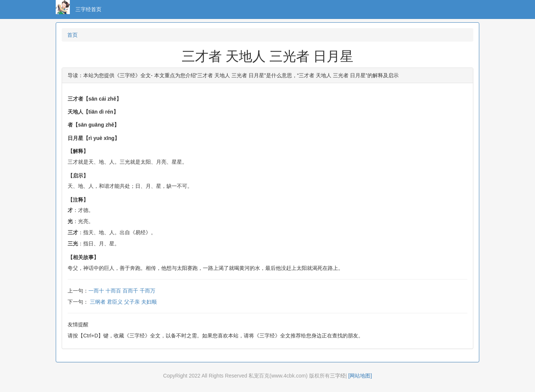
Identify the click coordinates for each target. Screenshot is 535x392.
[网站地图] (360, 376)
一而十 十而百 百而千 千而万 (122, 291)
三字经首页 (88, 9)
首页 (72, 35)
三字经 (338, 376)
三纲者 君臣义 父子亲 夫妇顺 (123, 302)
